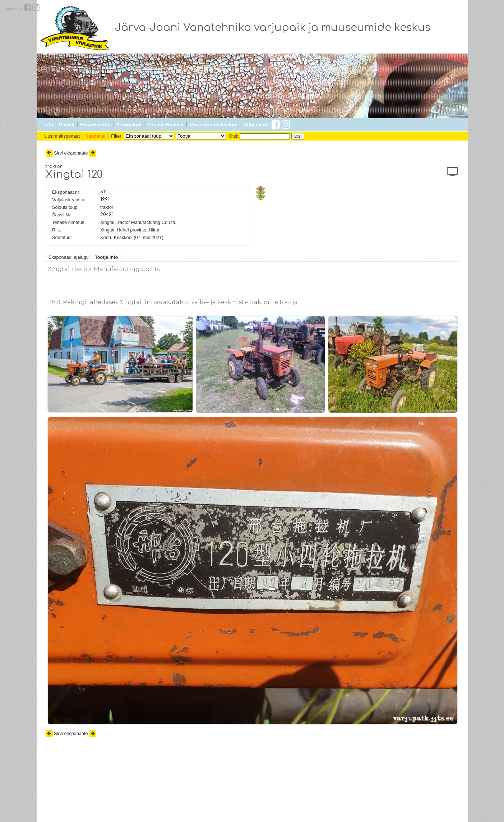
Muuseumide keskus (214, 125)
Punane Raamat (166, 125)
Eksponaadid (95, 125)
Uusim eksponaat (62, 136)
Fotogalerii (129, 125)
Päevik (67, 125)
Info (49, 125)
